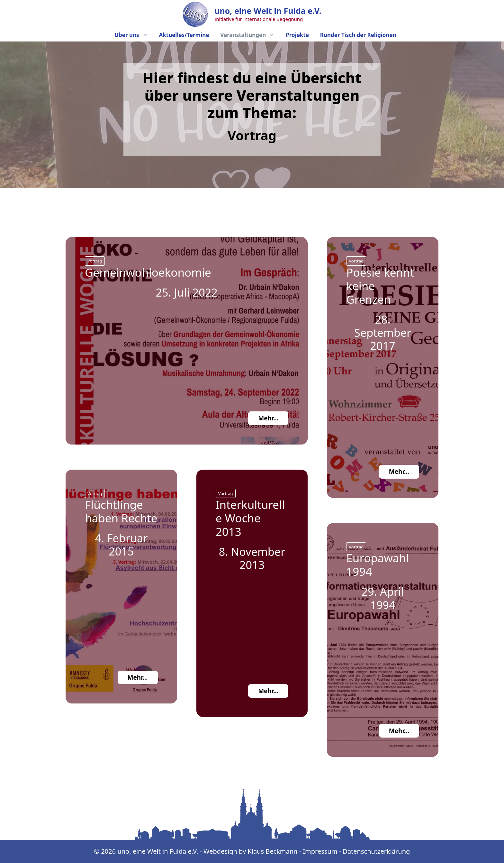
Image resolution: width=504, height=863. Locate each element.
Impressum (320, 851)
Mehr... (268, 418)
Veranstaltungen (248, 35)
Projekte (297, 35)
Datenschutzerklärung (376, 851)
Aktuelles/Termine (184, 35)
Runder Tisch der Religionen (358, 35)
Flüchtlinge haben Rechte (121, 511)
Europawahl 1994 (378, 565)
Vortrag (95, 261)
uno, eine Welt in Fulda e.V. (268, 11)
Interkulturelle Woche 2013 (250, 518)
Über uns (132, 35)
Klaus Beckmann (273, 851)
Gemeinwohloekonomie (148, 272)
